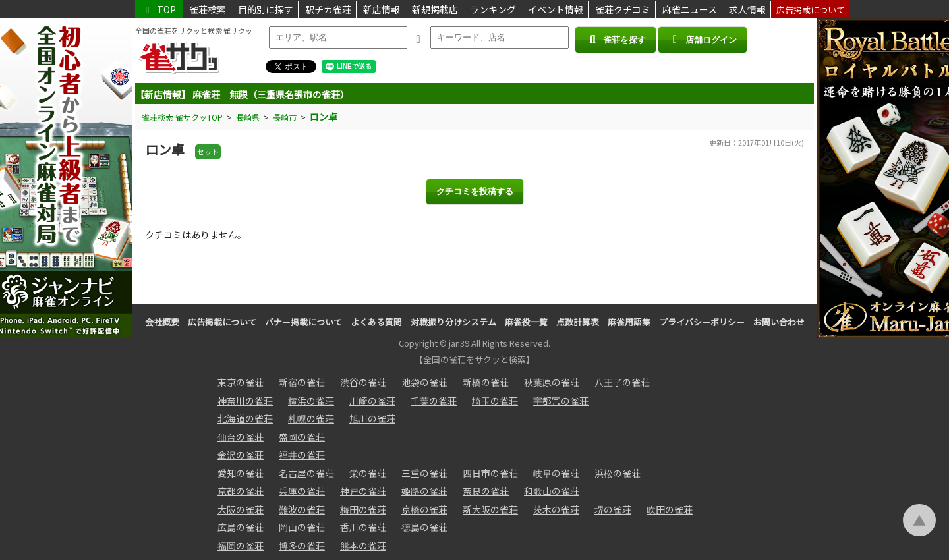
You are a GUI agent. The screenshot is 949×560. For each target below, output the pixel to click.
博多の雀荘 (302, 546)
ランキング (493, 9)
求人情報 (747, 9)
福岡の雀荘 (241, 546)
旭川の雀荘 (372, 418)
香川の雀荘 (363, 527)
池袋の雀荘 (424, 382)
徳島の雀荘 (424, 527)
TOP (159, 9)
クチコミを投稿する (475, 191)
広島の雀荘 (241, 527)
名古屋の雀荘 (306, 473)
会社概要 (162, 322)
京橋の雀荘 (424, 509)
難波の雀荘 (302, 509)
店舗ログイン (703, 39)
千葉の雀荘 (434, 401)
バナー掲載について (303, 322)
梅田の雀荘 (363, 509)
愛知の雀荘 (241, 473)
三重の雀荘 (424, 473)
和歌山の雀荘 (552, 491)
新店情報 (382, 9)
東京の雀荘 (241, 382)
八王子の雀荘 (622, 382)
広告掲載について (811, 10)
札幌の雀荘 (311, 418)
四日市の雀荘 (490, 473)
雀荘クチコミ (623, 9)
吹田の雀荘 (670, 509)
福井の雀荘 (302, 455)
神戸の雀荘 (363, 491)
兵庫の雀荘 (302, 491)
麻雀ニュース (690, 9)
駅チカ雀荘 (328, 9)
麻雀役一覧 (526, 322)
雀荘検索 (208, 9)
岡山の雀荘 (302, 527)
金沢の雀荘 (241, 455)
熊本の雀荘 (363, 546)
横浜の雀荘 (311, 401)
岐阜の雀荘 (556, 473)
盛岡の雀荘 (302, 437)
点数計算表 (578, 322)
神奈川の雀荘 (245, 401)
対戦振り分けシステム (453, 322)
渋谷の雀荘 (363, 382)
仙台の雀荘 (241, 437)
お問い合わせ (779, 322)
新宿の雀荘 (302, 382)
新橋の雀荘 (486, 382)
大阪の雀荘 (241, 509)
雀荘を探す (615, 39)
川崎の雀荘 (372, 401)
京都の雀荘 (241, 491)
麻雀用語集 (629, 322)
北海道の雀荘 (245, 418)
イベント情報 (556, 9)
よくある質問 (376, 322)
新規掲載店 (435, 9)
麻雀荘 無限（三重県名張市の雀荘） (271, 94)
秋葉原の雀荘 (552, 382)
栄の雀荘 (368, 473)
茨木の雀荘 (556, 509)
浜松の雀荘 (618, 473)
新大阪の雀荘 (490, 509)
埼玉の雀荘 (495, 401)
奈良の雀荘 (486, 491)
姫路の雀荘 (424, 491)
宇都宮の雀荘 (561, 401)
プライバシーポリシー (702, 322)
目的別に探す (266, 9)
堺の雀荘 (613, 509)
